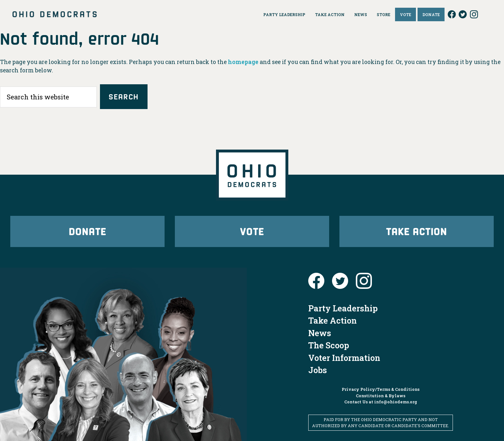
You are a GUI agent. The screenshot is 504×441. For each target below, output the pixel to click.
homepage (243, 62)
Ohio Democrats (55, 14)
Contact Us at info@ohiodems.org (381, 402)
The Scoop (329, 345)
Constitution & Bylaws (381, 396)
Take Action (417, 231)
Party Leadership (343, 308)
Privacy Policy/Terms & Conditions (381, 389)
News (320, 333)
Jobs (318, 370)
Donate (87, 231)
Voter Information (344, 358)
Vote (252, 231)
